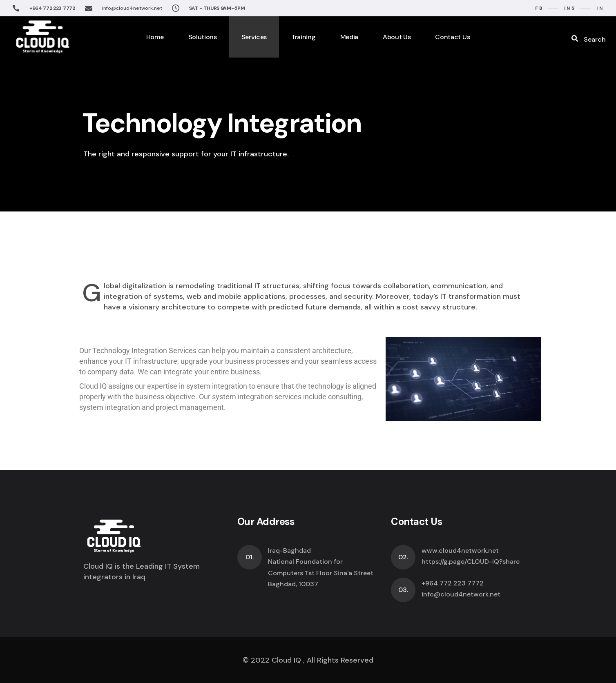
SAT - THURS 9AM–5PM (217, 8)
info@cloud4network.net (132, 8)
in (600, 8)
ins (570, 8)
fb (539, 8)
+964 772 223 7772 (52, 8)
